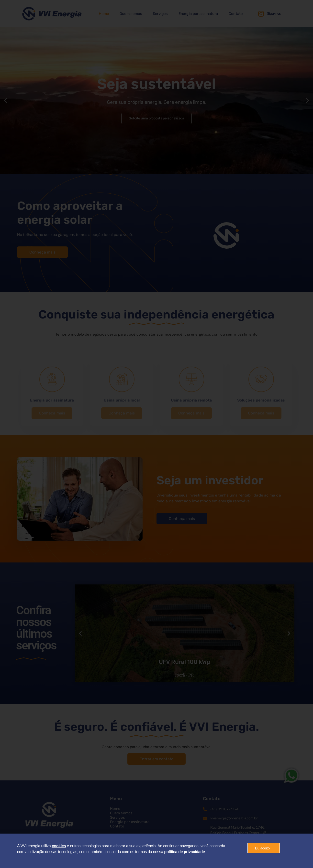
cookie (58, 846)
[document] (156, 434)
